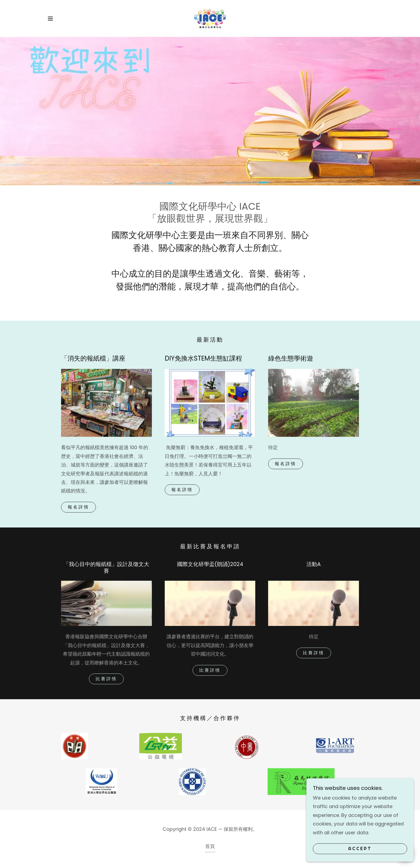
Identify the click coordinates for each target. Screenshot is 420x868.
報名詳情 (78, 507)
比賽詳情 (106, 679)
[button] (50, 18)
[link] (210, 18)
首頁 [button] (210, 846)
